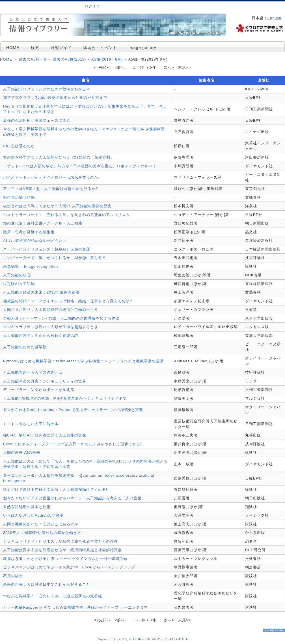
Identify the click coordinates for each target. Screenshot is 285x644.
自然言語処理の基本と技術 (27, 507)
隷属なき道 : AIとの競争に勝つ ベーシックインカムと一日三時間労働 (65, 559)
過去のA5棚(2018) (69, 59)
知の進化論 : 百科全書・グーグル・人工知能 (43, 223)
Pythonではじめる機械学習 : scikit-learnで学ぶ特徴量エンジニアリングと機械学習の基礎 (83, 361)
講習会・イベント (100, 48)
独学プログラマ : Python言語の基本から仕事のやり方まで (55, 98)
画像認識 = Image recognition (31, 267)
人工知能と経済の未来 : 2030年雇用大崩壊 (41, 292)
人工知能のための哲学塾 (25, 347)
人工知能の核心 (17, 275)
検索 (35, 48)
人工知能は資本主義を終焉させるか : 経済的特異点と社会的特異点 (62, 550)
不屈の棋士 (13, 576)
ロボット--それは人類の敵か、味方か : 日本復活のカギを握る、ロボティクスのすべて (80, 166)
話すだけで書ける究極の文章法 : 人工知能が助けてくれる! (55, 490)
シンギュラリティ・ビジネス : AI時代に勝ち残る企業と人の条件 (61, 541)
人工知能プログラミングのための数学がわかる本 (47, 89)
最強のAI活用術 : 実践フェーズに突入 (37, 120)
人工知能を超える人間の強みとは (33, 372)
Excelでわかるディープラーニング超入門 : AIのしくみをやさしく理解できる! (72, 444)
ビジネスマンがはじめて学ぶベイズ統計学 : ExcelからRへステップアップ (69, 567)
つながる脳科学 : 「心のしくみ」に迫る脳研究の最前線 (53, 596)
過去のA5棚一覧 (33, 59)
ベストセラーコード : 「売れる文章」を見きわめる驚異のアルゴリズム (66, 215)
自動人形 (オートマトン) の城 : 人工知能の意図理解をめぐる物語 (61, 318)
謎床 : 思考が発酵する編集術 (29, 232)
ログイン (92, 6)
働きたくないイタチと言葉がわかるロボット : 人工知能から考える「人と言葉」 (74, 498)
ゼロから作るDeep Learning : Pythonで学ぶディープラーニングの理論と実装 (73, 410)
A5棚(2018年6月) (107, 59)
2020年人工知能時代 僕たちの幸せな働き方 (42, 533)
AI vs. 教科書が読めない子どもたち (35, 240)
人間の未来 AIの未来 (22, 452)
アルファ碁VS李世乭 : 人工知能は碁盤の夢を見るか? (50, 189)
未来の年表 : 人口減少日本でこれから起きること (47, 584)
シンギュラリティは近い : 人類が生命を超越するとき (51, 327)
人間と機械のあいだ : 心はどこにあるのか (41, 524)
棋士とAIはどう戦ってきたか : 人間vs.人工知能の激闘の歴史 (57, 206)
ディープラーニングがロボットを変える (39, 390)
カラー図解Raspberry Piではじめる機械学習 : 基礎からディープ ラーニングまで (75, 607)
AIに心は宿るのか (19, 146)
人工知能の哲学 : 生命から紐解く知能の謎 (41, 336)
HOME (13, 48)
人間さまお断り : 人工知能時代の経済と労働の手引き (51, 310)
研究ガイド (61, 48)
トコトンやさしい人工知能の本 (31, 424)
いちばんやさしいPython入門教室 (33, 515)
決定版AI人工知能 (19, 284)
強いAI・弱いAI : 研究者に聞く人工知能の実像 (45, 435)
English (275, 18)
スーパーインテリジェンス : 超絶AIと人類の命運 (47, 249)
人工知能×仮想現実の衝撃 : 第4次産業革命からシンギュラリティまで (65, 398)
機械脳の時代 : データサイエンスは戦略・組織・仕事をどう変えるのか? (68, 301)
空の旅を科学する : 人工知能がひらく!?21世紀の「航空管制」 (59, 157)
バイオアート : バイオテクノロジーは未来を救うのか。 (53, 177)
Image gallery (142, 48)
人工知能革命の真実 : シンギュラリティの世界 (45, 381)
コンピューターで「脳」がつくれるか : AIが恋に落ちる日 (55, 258)
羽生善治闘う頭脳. (20, 197)
